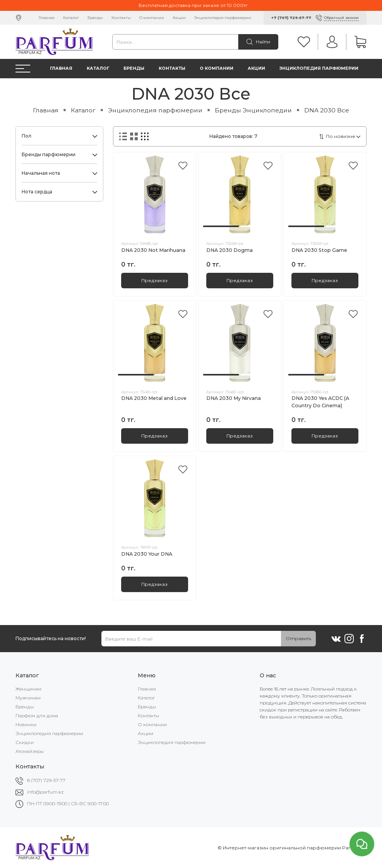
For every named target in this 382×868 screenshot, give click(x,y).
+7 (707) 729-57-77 (291, 18)
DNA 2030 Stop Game (319, 250)
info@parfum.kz (45, 792)
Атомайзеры (30, 751)
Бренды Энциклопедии (253, 110)
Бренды (95, 18)
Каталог (71, 18)
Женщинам (28, 689)
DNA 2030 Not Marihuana (153, 250)
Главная (47, 18)
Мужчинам (28, 698)
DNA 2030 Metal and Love (154, 398)
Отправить (298, 638)
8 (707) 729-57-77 (46, 780)
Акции (179, 18)
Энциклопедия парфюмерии (223, 18)
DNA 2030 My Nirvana (234, 398)
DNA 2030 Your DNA (147, 554)
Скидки (25, 742)
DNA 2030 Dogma (230, 250)
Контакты (121, 18)
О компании (152, 18)
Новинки (26, 724)
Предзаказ (154, 280)
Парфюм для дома (37, 716)
